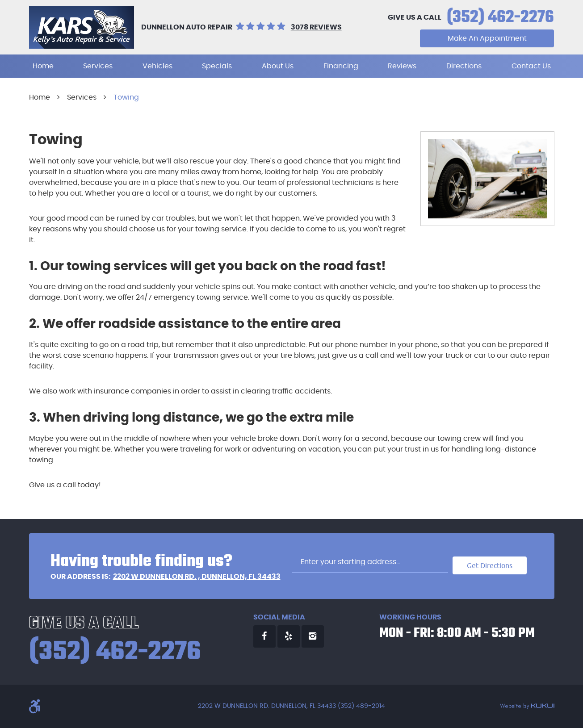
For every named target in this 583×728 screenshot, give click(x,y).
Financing (341, 66)
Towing (126, 97)
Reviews (402, 66)
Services (98, 66)
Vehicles (157, 66)
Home (43, 66)
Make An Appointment (487, 38)
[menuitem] (43, 66)
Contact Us (531, 66)
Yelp (289, 636)
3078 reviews (316, 27)
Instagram (313, 636)
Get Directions (490, 565)
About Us (278, 66)
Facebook (264, 636)
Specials (217, 66)
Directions (464, 66)
